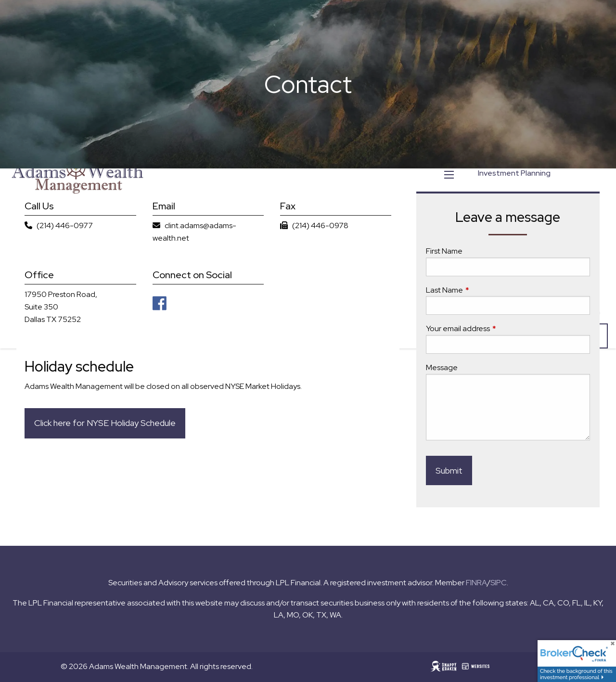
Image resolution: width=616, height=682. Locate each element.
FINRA (476, 583)
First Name (444, 251)
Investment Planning (514, 173)
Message (442, 367)
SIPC (499, 583)
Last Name (480, 290)
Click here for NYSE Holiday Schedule (105, 423)
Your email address (493, 329)
